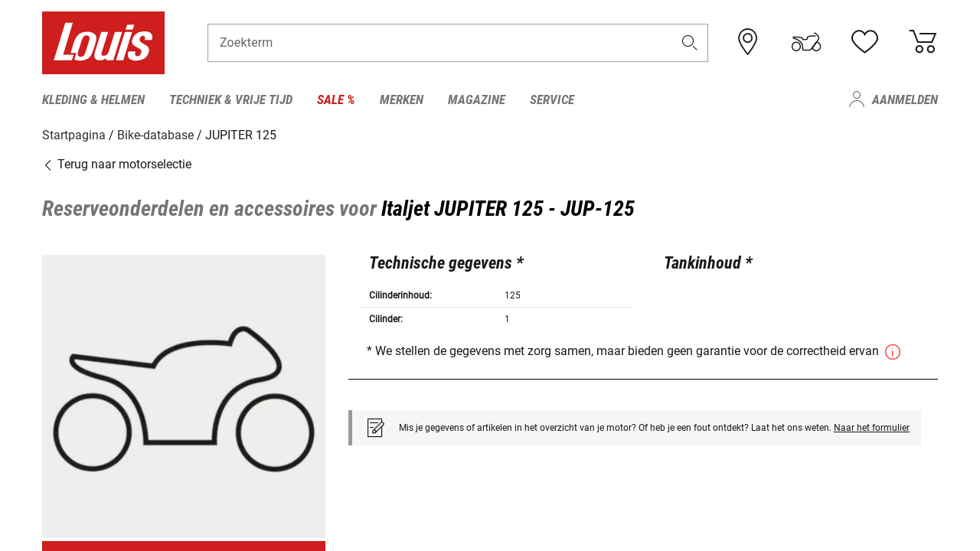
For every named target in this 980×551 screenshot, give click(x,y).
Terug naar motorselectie (117, 164)
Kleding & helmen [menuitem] (93, 99)
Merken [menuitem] (402, 99)
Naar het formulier (872, 427)
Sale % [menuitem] (336, 99)
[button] (690, 43)
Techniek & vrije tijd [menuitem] (231, 99)
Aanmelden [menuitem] (905, 99)
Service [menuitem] (552, 99)
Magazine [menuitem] (477, 99)
